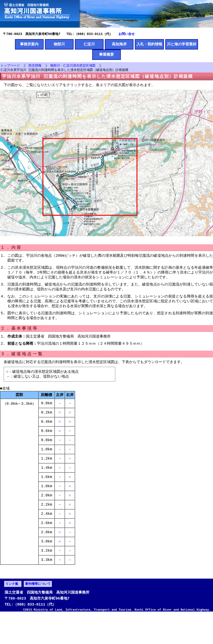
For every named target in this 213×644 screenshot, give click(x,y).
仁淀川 (89, 44)
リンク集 (12, 612)
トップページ (10, 66)
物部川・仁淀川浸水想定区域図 (73, 66)
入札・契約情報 (149, 44)
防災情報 (35, 66)
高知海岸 (119, 44)
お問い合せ (127, 34)
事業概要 (106, 55)
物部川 (59, 44)
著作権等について (38, 612)
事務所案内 (29, 44)
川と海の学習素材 (182, 44)
